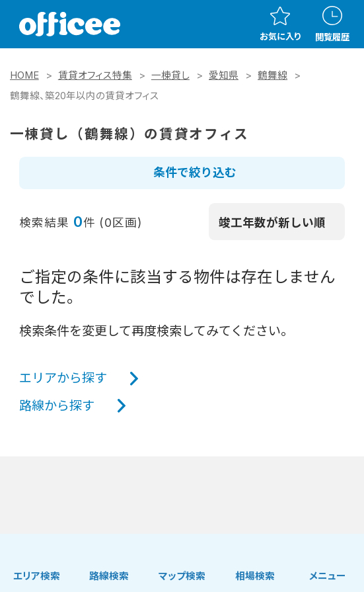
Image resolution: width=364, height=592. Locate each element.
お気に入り (280, 24)
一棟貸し (170, 75)
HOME (24, 75)
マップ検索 (182, 576)
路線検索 (109, 576)
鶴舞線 (273, 75)
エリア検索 (37, 576)
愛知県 (224, 75)
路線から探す (57, 405)
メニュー (328, 576)
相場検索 (255, 576)
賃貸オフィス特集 (95, 75)
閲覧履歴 (332, 24)
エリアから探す (63, 378)
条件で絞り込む (195, 172)
